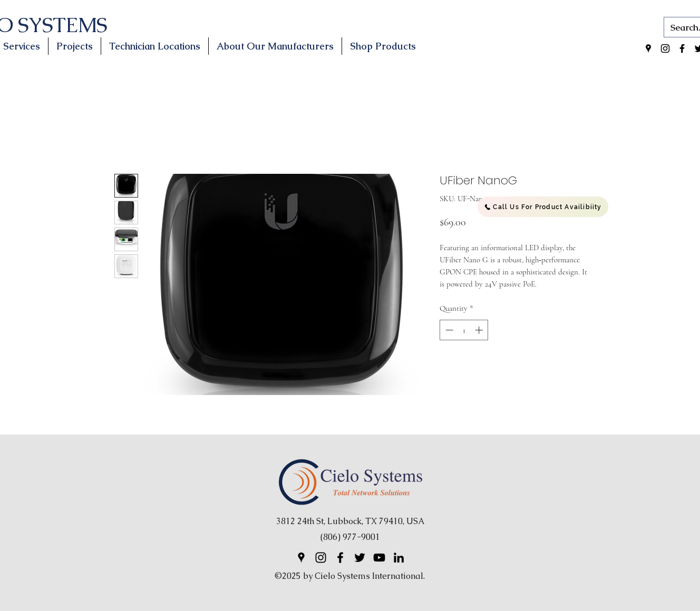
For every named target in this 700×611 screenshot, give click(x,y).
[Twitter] (360, 558)
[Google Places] (648, 48)
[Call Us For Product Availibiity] (543, 207)
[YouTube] (379, 558)
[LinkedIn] (399, 558)
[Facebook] (682, 48)
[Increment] (480, 330)
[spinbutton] (464, 330)
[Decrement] (448, 330)
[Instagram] (665, 48)
